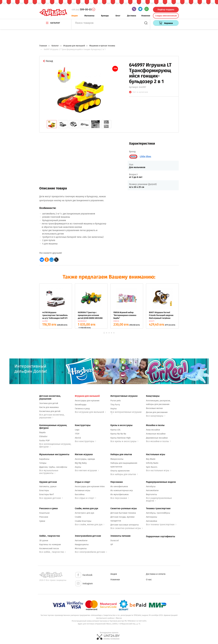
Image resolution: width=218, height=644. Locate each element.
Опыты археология (120, 471)
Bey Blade (151, 459)
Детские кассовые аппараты (125, 525)
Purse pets (116, 401)
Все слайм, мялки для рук (90, 524)
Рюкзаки (44, 517)
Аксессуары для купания (87, 401)
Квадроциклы (82, 544)
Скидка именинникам (166, 16)
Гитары (43, 463)
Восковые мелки (154, 408)
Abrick (78, 438)
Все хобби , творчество (53, 552)
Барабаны (44, 459)
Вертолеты (151, 494)
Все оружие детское (51, 498)
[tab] (52, 124)
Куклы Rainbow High (121, 438)
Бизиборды (81, 405)
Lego (77, 430)
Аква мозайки (153, 430)
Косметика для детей (50, 411)
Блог (118, 16)
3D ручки (44, 540)
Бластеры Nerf (46, 494)
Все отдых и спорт (85, 498)
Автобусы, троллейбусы (158, 513)
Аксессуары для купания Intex (90, 486)
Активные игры (83, 490)
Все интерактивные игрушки (126, 413)
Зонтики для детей (49, 403)
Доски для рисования (157, 412)
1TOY (77, 434)
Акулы (114, 409)
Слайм (78, 517)
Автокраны (152, 517)
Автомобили (152, 490)
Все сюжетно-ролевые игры (127, 528)
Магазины (89, 16)
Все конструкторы (85, 441)
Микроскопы (117, 459)
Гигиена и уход (82, 409)
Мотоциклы (81, 548)
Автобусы (151, 486)
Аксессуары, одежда (85, 459)
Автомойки (152, 521)
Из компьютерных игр (122, 490)
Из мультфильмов (119, 494)
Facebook (84, 575)
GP (112, 544)
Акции (75, 16)
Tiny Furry (115, 405)
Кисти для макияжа (49, 407)
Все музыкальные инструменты (49, 472)
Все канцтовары (156, 416)
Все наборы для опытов (124, 474)
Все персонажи (120, 498)
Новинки (146, 16)
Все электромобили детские (91, 552)
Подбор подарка (166, 10)
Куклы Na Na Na (118, 434)
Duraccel (115, 540)
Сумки (42, 521)
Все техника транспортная (161, 524)
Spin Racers (152, 467)
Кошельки (44, 513)
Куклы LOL (115, 430)
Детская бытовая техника (123, 513)
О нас (149, 580)
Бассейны (80, 494)
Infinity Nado (152, 463)
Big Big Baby (81, 463)
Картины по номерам (50, 544)
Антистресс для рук (85, 513)
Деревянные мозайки (157, 438)
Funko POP (44, 441)
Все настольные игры (159, 470)
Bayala (42, 432)
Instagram (84, 584)
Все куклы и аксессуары (124, 441)
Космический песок (49, 548)
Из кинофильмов (119, 486)
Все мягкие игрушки (87, 470)
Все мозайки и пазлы (158, 441)
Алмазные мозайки (156, 434)
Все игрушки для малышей (90, 412)
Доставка (132, 16)
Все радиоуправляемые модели (159, 499)
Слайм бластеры (83, 521)
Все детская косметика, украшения (52, 416)
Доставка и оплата (156, 574)
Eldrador (43, 436)
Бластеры (44, 490)
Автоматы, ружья (48, 486)
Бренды (105, 16)
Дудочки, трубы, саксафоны (53, 467)
